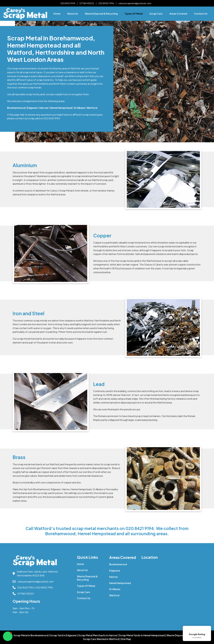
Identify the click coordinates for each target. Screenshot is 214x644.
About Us (73, 14)
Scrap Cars (156, 14)
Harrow (114, 577)
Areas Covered (178, 14)
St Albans (115, 589)
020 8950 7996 (106, 3)
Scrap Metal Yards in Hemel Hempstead (142, 635)
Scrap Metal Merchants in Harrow (98, 635)
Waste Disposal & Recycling (101, 14)
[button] (8, 636)
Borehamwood (118, 564)
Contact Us (201, 14)
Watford (114, 595)
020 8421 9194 (68, 3)
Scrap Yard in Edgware (63, 635)
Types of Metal (134, 14)
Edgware (115, 571)
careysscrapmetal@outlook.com (135, 3)
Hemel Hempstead (120, 583)
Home (57, 14)
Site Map (126, 639)
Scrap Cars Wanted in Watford (101, 639)
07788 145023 (87, 3)
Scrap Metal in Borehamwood (31, 635)
